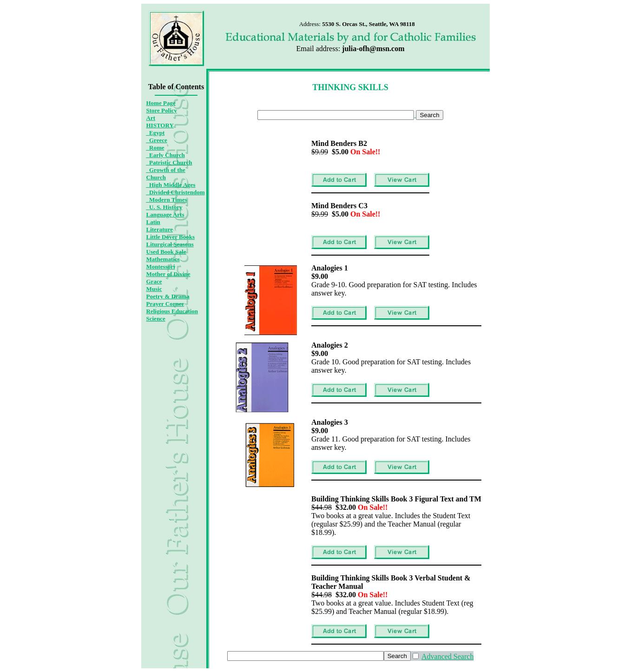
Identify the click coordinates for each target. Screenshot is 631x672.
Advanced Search (447, 656)
